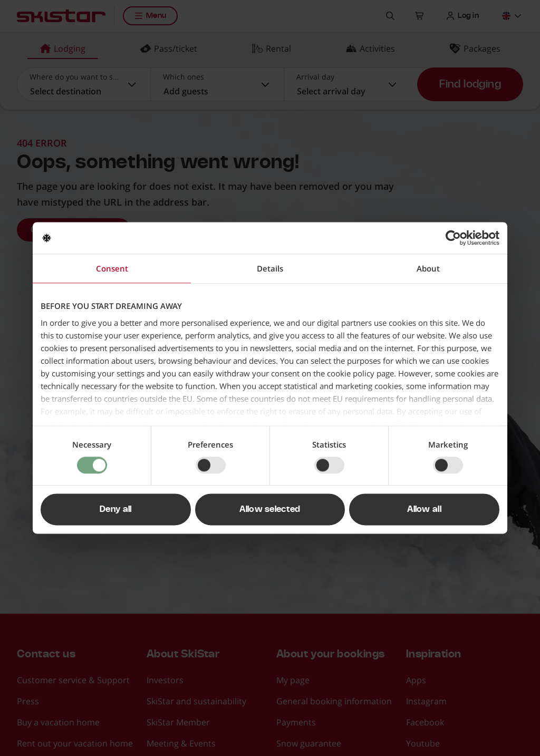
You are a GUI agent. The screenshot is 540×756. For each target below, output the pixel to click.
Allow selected (270, 510)
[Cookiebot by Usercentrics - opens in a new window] (453, 238)
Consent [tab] (112, 268)
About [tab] (428, 268)
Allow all (424, 510)
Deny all (116, 510)
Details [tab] (270, 268)
